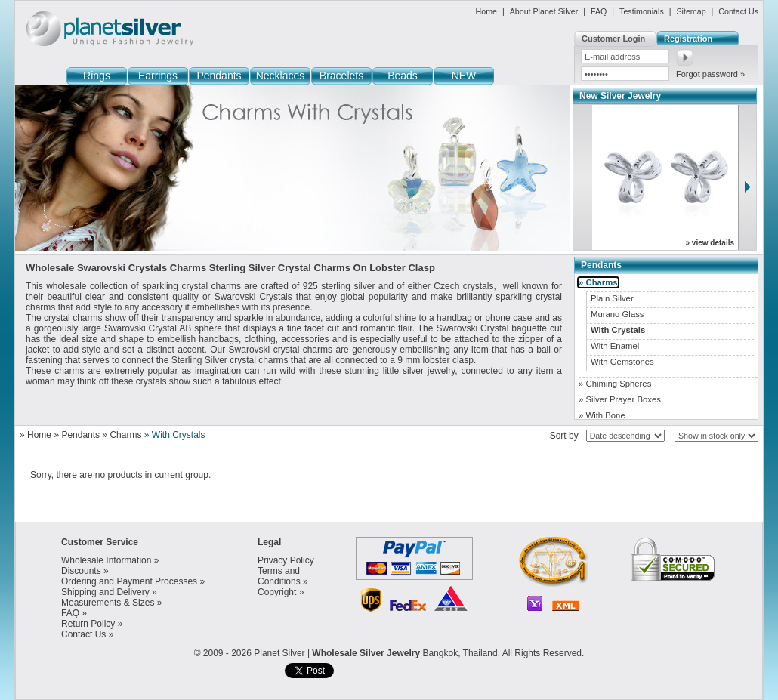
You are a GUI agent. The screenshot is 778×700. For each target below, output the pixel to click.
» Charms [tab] (598, 282)
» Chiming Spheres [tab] (615, 384)
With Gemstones (622, 362)
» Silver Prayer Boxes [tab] (620, 399)
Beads (403, 76)
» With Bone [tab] (602, 415)
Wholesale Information (106, 560)
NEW (464, 76)
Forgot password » (710, 74)
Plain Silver (612, 298)
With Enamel (615, 346)
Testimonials (642, 11)
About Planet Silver (544, 11)
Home (486, 11)
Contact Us (738, 11)
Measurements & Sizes (108, 603)
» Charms (122, 435)
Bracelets (341, 76)
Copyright (277, 592)
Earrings (158, 76)
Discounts (81, 571)
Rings (97, 76)
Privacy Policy (286, 560)
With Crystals (618, 330)
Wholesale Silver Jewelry (366, 653)
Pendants (219, 76)
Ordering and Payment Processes (129, 581)
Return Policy (88, 624)
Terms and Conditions (279, 576)
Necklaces (281, 76)
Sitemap (691, 11)
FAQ (599, 11)
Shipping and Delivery (105, 592)
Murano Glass (617, 314)
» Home (36, 435)
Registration (688, 39)
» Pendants (77, 435)
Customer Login (613, 39)
